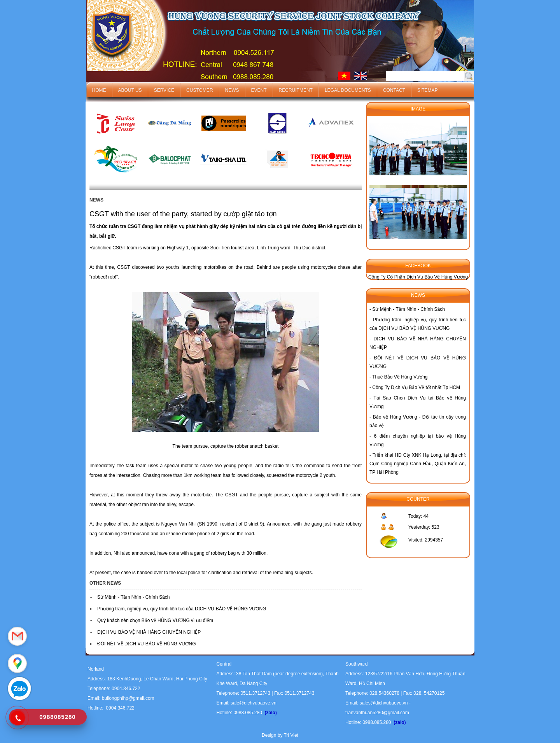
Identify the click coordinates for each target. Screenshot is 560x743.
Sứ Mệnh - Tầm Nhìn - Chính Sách (134, 597)
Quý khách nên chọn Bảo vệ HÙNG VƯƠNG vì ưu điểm (155, 620)
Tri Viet (291, 735)
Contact (394, 90)
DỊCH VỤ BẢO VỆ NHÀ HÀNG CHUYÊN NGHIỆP (149, 632)
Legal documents (348, 90)
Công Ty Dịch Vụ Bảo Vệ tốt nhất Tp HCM (416, 387)
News (232, 90)
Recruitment (296, 90)
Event (259, 90)
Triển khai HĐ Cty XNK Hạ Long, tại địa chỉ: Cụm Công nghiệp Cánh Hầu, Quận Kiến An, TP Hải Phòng (418, 464)
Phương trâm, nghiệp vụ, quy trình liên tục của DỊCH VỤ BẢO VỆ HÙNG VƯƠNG (182, 609)
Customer (199, 90)
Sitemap (428, 90)
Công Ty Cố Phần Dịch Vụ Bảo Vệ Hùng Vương (418, 277)
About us (130, 90)
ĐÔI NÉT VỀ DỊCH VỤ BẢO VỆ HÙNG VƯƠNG (146, 644)
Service (164, 90)
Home (99, 90)
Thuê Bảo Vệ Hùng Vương (400, 377)
